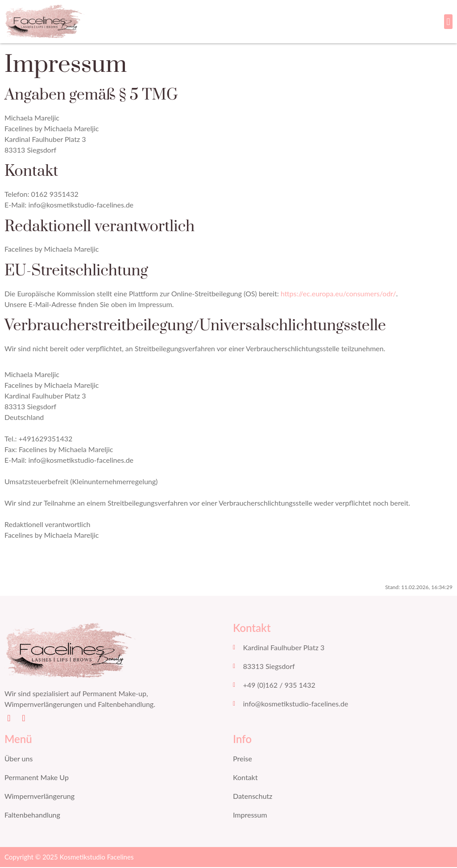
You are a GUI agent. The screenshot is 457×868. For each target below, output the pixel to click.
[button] (448, 22)
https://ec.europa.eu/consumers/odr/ (339, 294)
